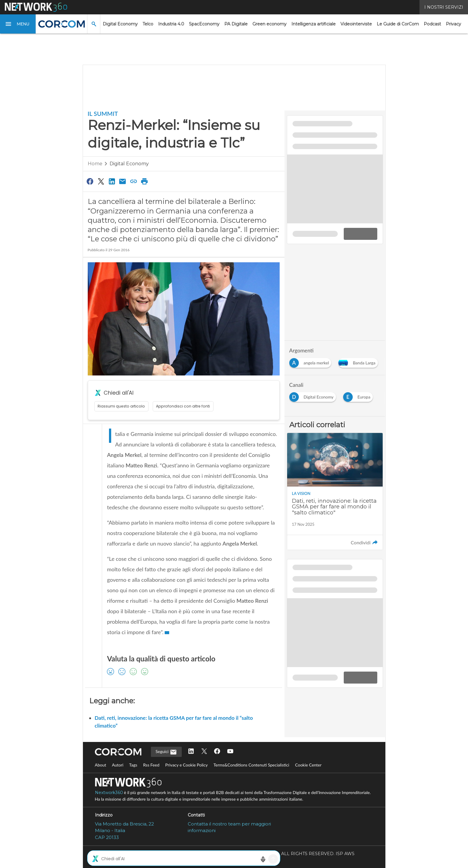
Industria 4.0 (171, 24)
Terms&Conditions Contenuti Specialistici (251, 765)
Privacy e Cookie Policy (187, 765)
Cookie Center (308, 765)
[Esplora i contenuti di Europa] (359, 395)
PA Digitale (236, 24)
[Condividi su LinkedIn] (112, 181)
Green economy (269, 24)
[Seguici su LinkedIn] (191, 752)
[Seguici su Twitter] (204, 752)
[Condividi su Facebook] (90, 181)
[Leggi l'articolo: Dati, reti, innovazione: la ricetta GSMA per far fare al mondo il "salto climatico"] (335, 491)
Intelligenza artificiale (313, 24)
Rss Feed (151, 765)
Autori (118, 765)
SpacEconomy (204, 24)
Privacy (453, 24)
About (101, 765)
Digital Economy (120, 24)
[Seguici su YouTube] (230, 752)
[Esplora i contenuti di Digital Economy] (314, 395)
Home (95, 164)
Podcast (432, 24)
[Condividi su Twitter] (101, 181)
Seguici (166, 752)
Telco (148, 24)
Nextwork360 (109, 793)
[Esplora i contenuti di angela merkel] (312, 361)
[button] (18, 24)
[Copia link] (134, 181)
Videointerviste (356, 24)
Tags (133, 765)
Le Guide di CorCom (398, 24)
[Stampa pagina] (145, 181)
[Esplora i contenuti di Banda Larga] (359, 361)
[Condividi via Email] (123, 181)
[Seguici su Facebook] (217, 752)
